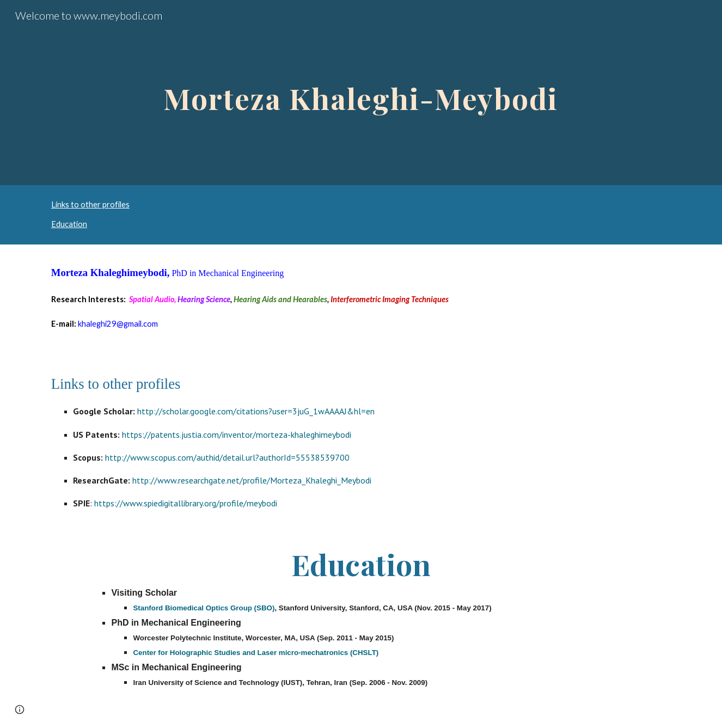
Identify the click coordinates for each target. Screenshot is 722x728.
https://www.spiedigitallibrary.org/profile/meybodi (186, 503)
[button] (20, 709)
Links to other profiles (90, 204)
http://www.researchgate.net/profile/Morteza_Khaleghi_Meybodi (251, 480)
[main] (361, 93)
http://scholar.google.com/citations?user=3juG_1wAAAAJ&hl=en (256, 411)
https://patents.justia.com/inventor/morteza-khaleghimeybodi (237, 435)
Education (69, 224)
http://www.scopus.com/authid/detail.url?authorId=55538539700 (226, 457)
